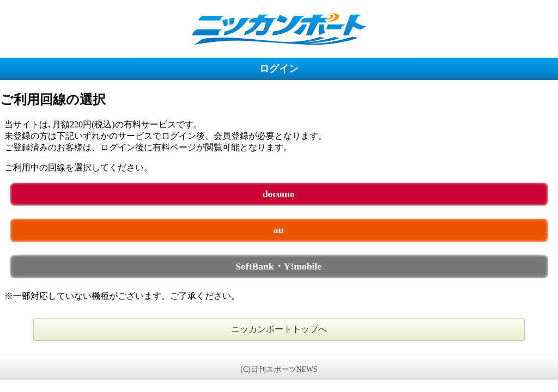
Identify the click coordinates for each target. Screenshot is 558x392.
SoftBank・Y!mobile (278, 266)
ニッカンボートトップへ (279, 329)
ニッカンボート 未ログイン (279, 29)
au (279, 230)
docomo (279, 194)
